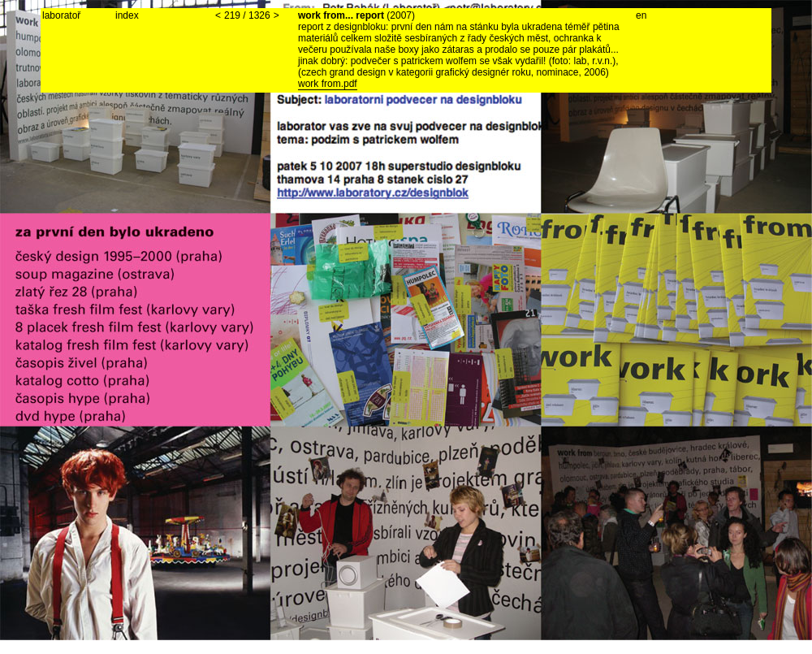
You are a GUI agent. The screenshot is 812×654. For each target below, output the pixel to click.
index (127, 15)
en (641, 15)
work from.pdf (328, 84)
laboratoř (61, 15)
